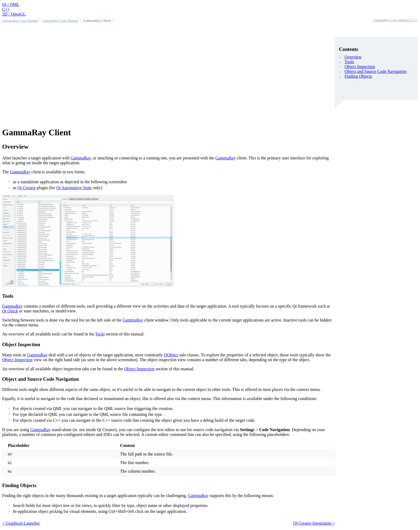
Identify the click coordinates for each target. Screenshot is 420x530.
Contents (349, 49)
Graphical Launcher (23, 523)
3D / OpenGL (14, 14)
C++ (6, 9)
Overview (353, 57)
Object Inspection (360, 67)
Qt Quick (10, 311)
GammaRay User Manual (20, 20)
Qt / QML (11, 4)
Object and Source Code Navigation (375, 71)
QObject (171, 355)
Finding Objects (358, 76)
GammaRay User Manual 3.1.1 (395, 20)
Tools (349, 62)
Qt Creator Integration (312, 523)
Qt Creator (27, 188)
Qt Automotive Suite (74, 188)
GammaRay (81, 158)
